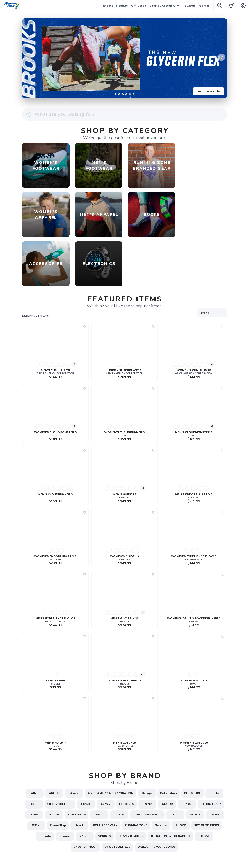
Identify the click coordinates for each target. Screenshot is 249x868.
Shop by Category (162, 6)
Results (122, 6)
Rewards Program (196, 6)
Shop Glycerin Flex (209, 91)
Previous (28, 57)
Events (108, 6)
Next (221, 57)
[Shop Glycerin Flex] (125, 58)
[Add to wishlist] (84, 277)
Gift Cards (138, 6)
